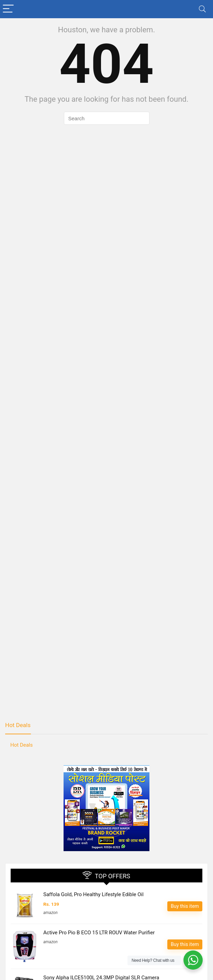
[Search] (202, 9)
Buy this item (185, 906)
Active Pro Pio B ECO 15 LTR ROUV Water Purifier (99, 933)
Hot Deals (18, 725)
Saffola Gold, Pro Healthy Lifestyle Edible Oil (93, 894)
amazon (51, 913)
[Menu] (8, 9)
